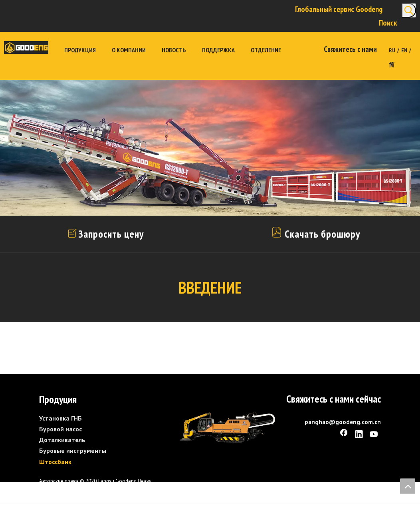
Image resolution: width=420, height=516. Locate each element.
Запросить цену (111, 234)
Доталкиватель (62, 440)
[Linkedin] (359, 435)
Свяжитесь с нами (350, 49)
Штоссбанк (55, 462)
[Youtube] (374, 435)
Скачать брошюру (315, 234)
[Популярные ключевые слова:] (409, 10)
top (408, 486)
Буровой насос (60, 429)
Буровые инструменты (73, 451)
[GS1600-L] (227, 427)
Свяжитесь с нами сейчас (334, 399)
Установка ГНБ (60, 418)
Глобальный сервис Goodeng (339, 9)
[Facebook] (344, 435)
